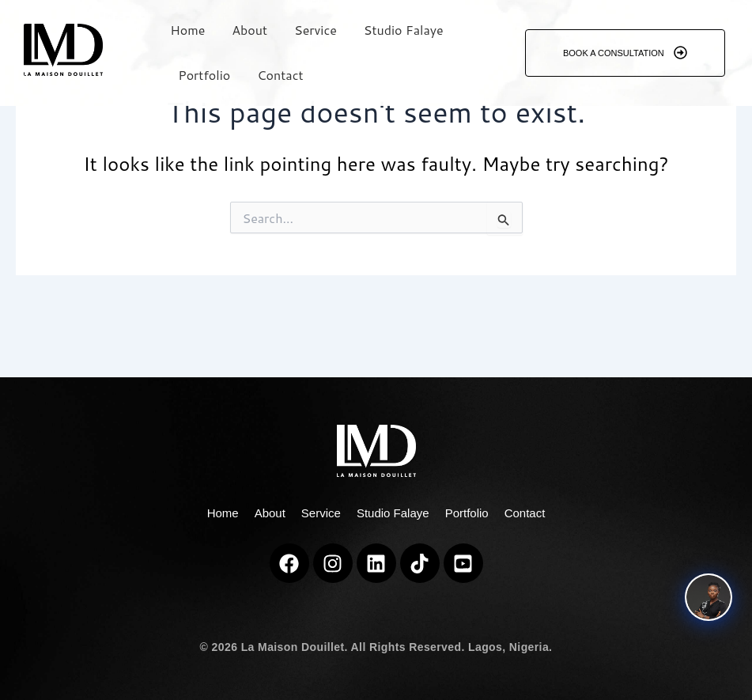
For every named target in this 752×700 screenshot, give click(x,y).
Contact (280, 75)
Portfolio (204, 75)
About (249, 30)
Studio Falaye (404, 30)
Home (187, 30)
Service (316, 30)
